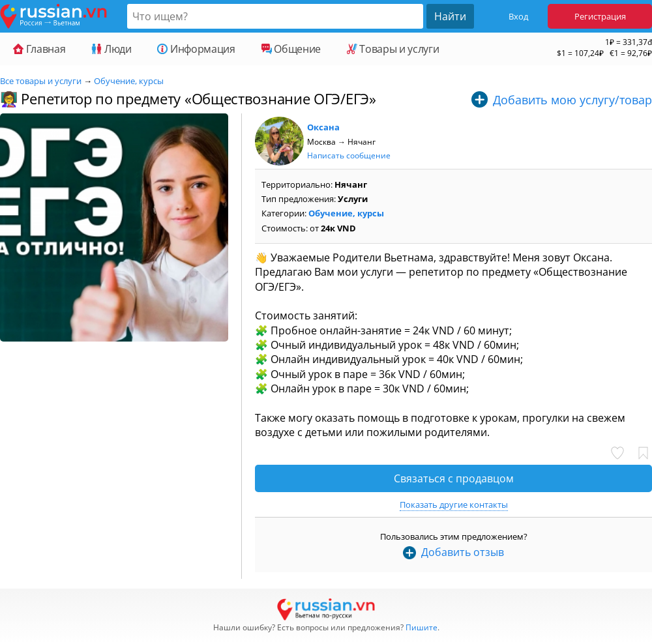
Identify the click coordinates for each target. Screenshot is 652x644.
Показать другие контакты (454, 505)
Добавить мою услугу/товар (572, 100)
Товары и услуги (393, 49)
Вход (518, 16)
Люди (111, 49)
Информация (196, 49)
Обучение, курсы (129, 81)
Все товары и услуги (41, 81)
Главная (39, 49)
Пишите (422, 627)
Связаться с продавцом (454, 478)
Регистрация (600, 16)
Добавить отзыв (463, 552)
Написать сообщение (349, 155)
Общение (291, 49)
